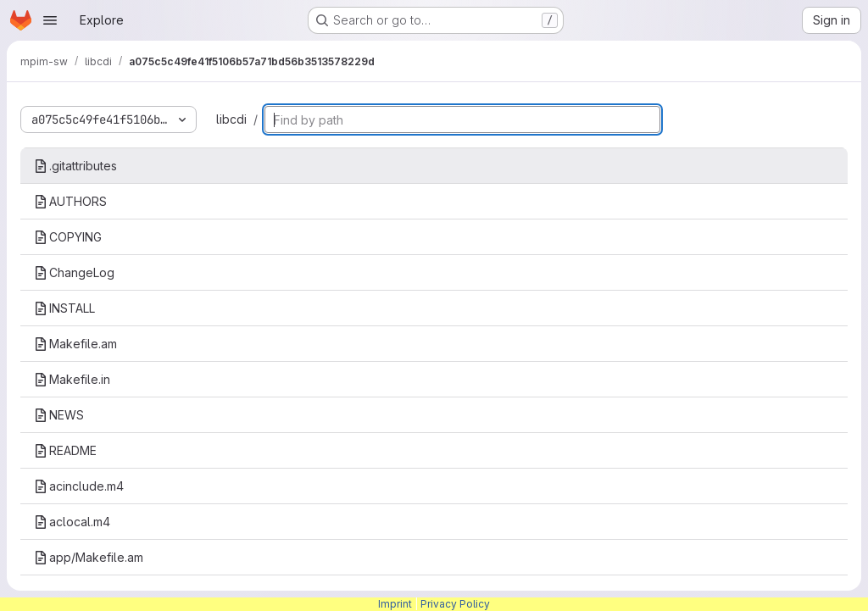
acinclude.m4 (79, 486)
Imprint (395, 604)
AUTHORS (70, 201)
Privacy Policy (455, 604)
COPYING (68, 237)
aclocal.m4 (72, 522)
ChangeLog (74, 272)
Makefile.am (75, 344)
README (65, 450)
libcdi (231, 119)
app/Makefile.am (89, 557)
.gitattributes (75, 166)
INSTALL (64, 308)
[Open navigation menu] (50, 20)
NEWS (59, 415)
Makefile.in (72, 379)
